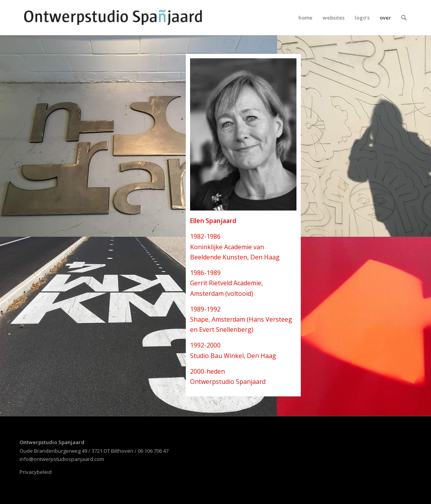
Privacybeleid (36, 472)
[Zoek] (404, 18)
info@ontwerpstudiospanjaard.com (62, 459)
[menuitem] (305, 18)
